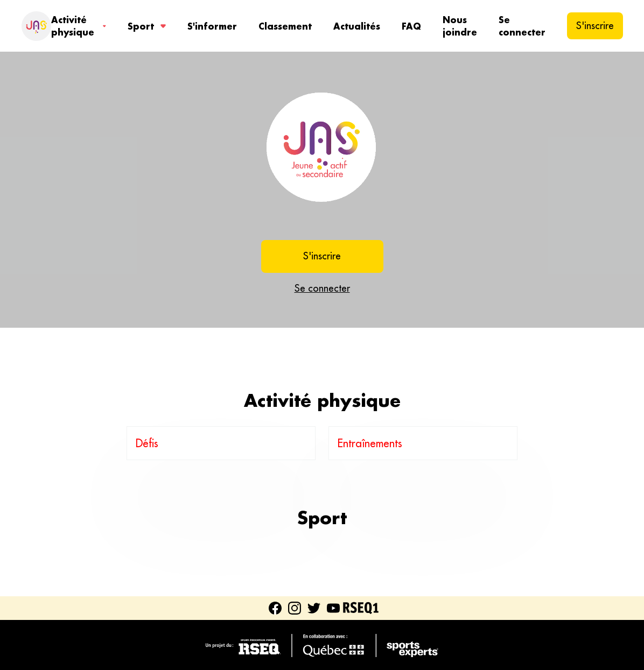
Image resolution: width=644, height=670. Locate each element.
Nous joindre (460, 26)
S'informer (212, 26)
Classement (285, 26)
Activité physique (79, 26)
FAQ (411, 26)
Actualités (357, 26)
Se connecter (522, 26)
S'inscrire (595, 26)
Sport (147, 26)
